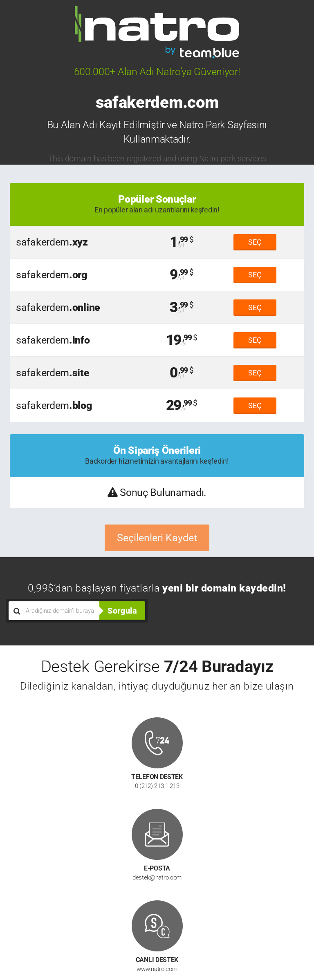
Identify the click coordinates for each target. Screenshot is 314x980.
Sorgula (122, 611)
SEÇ (255, 242)
